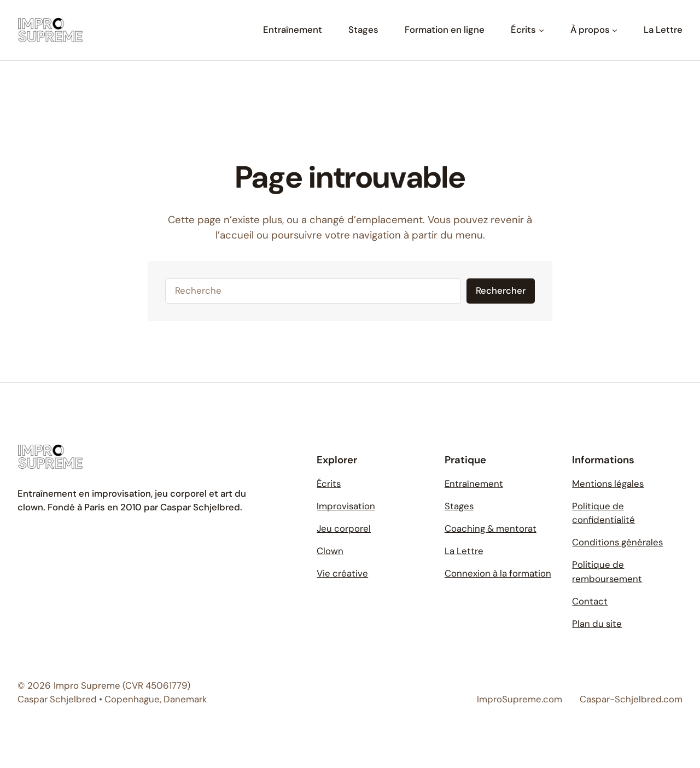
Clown (330, 551)
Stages (459, 506)
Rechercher (501, 290)
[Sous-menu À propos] (615, 30)
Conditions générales (617, 542)
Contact (590, 601)
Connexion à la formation (498, 573)
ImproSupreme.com (520, 699)
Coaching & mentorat (491, 528)
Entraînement (474, 484)
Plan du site (597, 624)
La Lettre (464, 551)
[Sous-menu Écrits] (541, 30)
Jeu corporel (344, 528)
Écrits (329, 484)
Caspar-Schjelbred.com (631, 699)
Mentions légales (608, 484)
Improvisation (346, 506)
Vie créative (342, 573)
